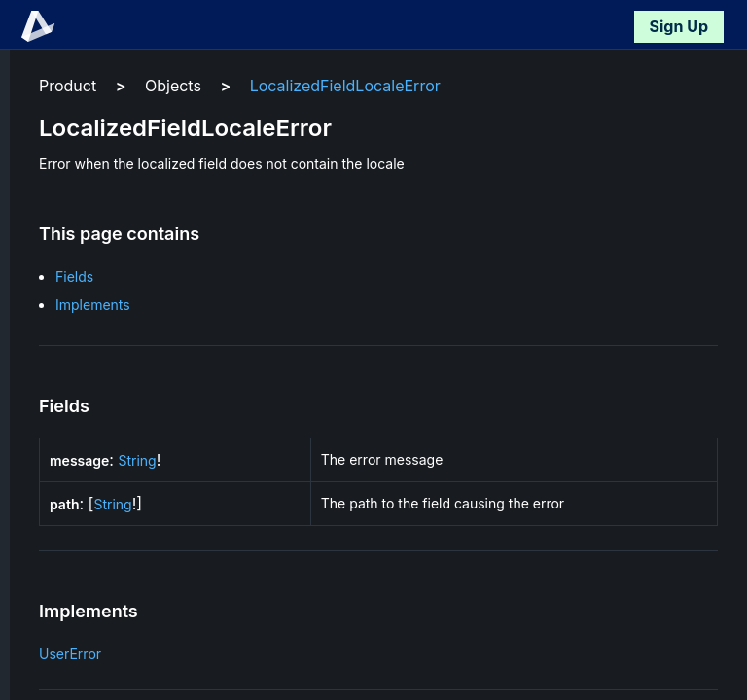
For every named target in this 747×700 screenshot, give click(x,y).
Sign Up (679, 26)
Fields (74, 277)
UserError (70, 654)
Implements (93, 305)
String (137, 460)
